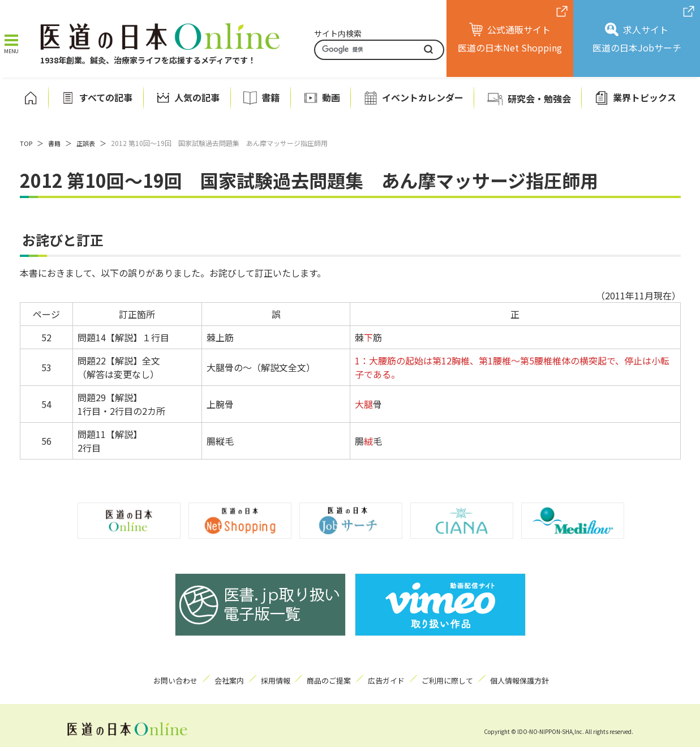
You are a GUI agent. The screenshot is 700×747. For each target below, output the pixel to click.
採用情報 (268, 678)
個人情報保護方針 (542, 678)
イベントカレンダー (423, 97)
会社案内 (213, 678)
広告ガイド (395, 678)
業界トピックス (645, 97)
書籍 (270, 97)
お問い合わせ (152, 678)
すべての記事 (106, 97)
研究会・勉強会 (539, 98)
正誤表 (89, 142)
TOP (27, 142)
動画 (331, 97)
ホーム (31, 97)
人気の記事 (197, 97)
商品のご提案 (330, 678)
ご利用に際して (463, 678)
